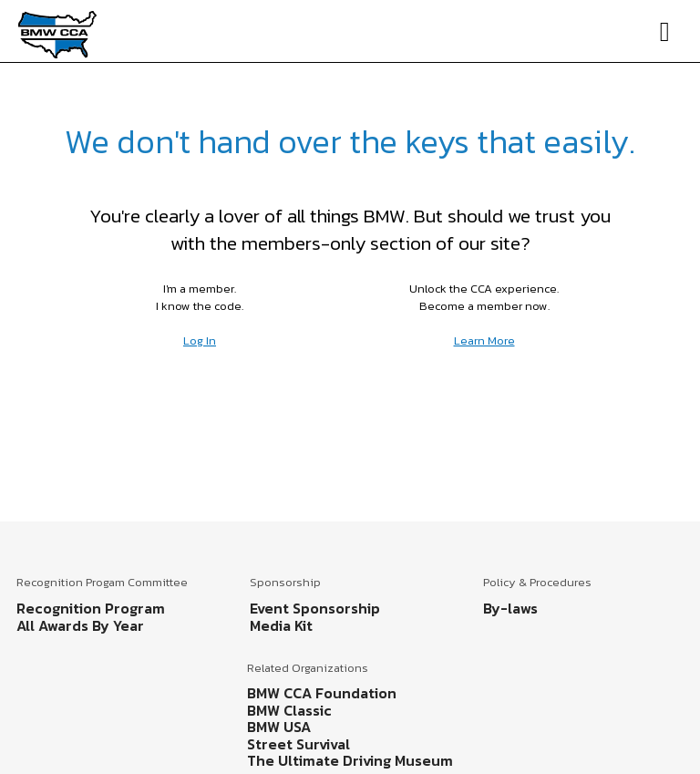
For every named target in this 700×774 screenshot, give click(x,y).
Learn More (484, 341)
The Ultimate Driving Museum (350, 760)
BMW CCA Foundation (322, 693)
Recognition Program (91, 608)
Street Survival (299, 744)
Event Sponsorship (315, 608)
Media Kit (281, 625)
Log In (200, 341)
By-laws (510, 608)
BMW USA (279, 727)
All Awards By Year (80, 625)
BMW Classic (289, 710)
